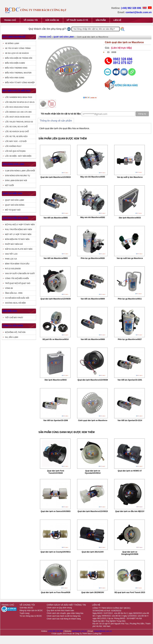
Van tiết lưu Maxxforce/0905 (56, 218)
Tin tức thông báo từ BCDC (31, 616)
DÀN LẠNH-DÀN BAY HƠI (16, 181)
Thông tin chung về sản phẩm (56, 121)
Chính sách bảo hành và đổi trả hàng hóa (64, 616)
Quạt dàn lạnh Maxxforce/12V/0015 (56, 177)
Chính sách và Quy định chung (59, 608)
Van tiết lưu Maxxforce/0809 (93, 299)
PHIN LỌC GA (11, 259)
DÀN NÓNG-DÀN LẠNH (13, 164)
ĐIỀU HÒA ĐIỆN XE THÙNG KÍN (19, 58)
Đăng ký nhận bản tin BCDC (31, 610)
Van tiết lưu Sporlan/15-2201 (130, 380)
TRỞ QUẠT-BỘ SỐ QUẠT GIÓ (18, 283)
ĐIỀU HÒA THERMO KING (16, 68)
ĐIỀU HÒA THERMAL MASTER (18, 73)
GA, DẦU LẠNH (12, 337)
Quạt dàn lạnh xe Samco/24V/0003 (56, 511)
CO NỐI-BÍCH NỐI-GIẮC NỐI (17, 298)
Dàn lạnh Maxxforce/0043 (56, 380)
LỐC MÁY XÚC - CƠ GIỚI (16, 141)
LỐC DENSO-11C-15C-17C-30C (18, 112)
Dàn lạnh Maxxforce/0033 (130, 218)
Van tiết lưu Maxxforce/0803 (56, 258)
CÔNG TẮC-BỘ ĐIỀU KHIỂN (17, 278)
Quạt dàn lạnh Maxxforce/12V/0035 (56, 299)
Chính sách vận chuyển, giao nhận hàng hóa (65, 613)
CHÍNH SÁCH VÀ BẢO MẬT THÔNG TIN (66, 605)
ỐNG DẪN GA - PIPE (14, 293)
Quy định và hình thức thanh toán (60, 610)
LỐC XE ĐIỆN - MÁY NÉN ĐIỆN (18, 156)
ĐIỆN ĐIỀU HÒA (10, 311)
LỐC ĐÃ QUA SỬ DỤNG (15, 151)
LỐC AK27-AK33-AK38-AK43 (17, 117)
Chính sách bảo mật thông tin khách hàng (64, 619)
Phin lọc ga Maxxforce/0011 (130, 299)
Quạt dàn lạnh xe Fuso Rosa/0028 (56, 592)
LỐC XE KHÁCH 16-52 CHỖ (17, 132)
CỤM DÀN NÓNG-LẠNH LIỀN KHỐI (20, 171)
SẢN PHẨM (101, 20)
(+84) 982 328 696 (131, 8)
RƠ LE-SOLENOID (13, 269)
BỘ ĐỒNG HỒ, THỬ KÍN (15, 332)
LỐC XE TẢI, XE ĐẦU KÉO (16, 136)
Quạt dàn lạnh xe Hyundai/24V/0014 (93, 472)
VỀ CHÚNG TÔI (31, 20)
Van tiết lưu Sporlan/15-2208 (56, 420)
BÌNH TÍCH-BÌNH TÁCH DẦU (17, 264)
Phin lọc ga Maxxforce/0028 (93, 258)
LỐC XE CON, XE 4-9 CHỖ (16, 127)
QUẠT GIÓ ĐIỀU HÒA (12, 193)
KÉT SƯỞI (9, 185)
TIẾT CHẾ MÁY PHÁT (14, 318)
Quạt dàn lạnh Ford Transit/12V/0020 (56, 472)
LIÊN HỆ (117, 20)
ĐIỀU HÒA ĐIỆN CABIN (15, 63)
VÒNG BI (9, 288)
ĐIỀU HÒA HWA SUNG (15, 78)
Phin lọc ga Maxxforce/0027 (130, 339)
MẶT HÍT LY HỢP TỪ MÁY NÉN (18, 234)
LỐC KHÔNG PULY (13, 146)
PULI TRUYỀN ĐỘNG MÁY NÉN (18, 230)
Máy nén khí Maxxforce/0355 (93, 177)
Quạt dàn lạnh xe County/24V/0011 (56, 552)
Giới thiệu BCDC (26, 608)
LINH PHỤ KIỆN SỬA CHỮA (15, 218)
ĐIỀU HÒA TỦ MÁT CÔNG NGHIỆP (20, 83)
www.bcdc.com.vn (80, 631)
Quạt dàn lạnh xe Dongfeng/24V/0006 (130, 553)
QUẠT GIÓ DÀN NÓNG (15, 205)
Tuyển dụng (25, 613)
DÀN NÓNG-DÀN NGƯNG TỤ (17, 176)
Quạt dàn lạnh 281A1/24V (93, 552)
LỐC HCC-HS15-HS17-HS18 (17, 107)
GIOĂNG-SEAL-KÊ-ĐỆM (15, 303)
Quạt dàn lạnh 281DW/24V (93, 592)
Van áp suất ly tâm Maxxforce (130, 177)
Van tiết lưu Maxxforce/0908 (93, 339)
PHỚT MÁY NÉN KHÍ (14, 244)
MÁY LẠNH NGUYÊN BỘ (14, 37)
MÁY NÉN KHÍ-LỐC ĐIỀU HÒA (17, 91)
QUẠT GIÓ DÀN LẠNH (15, 200)
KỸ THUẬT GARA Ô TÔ (77, 20)
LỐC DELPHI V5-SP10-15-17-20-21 (20, 102)
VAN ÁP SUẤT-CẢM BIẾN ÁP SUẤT (20, 274)
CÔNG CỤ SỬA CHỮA (13, 326)
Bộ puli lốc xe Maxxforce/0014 (56, 339)
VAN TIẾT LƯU (11, 254)
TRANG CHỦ (10, 20)
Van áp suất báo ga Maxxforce (130, 258)
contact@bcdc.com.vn (139, 12)
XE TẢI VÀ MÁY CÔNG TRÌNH (18, 48)
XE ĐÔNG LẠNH (12, 43)
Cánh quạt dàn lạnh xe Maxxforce (93, 420)
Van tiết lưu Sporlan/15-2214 (130, 420)
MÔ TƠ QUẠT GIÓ (13, 210)
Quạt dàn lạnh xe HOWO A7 (130, 471)
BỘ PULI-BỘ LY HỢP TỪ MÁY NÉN (20, 225)
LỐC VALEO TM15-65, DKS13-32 (19, 122)
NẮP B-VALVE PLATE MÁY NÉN (19, 249)
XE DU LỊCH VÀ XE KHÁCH (17, 53)
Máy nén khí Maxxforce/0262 (93, 217)
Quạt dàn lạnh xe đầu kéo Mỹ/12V (130, 511)
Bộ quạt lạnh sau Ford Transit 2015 (130, 592)
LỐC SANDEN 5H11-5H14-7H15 (18, 97)
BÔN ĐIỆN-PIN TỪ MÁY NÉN (17, 239)
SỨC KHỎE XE (52, 20)
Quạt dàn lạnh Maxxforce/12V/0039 (93, 380)
